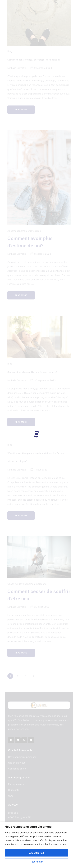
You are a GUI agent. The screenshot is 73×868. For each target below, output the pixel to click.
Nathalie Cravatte (17, 68)
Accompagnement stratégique (24, 231)
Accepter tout (37, 853)
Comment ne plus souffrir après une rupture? (32, 372)
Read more (21, 110)
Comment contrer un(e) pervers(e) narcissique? (34, 60)
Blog (10, 51)
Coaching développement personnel (27, 584)
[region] (36, 845)
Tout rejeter (36, 862)
